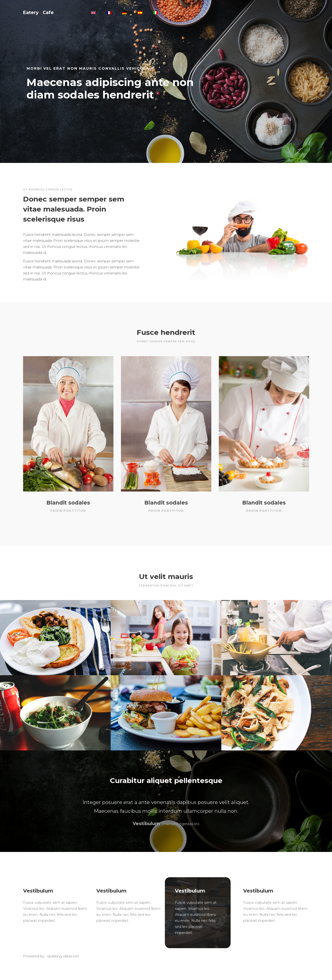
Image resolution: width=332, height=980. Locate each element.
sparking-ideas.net (63, 956)
